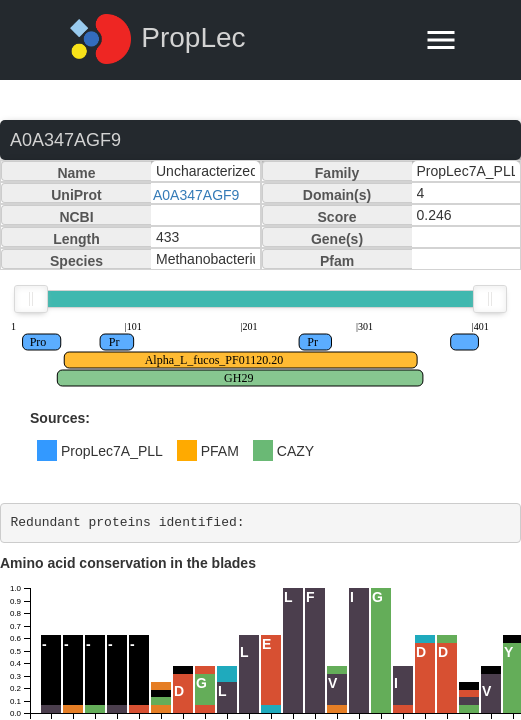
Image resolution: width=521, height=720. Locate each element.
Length (76, 239)
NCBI (76, 217)
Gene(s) (337, 239)
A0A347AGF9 (196, 195)
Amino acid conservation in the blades (128, 563)
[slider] (31, 299)
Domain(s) (337, 195)
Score (337, 217)
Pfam (337, 261)
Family (337, 173)
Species (76, 261)
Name (76, 173)
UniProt (76, 195)
